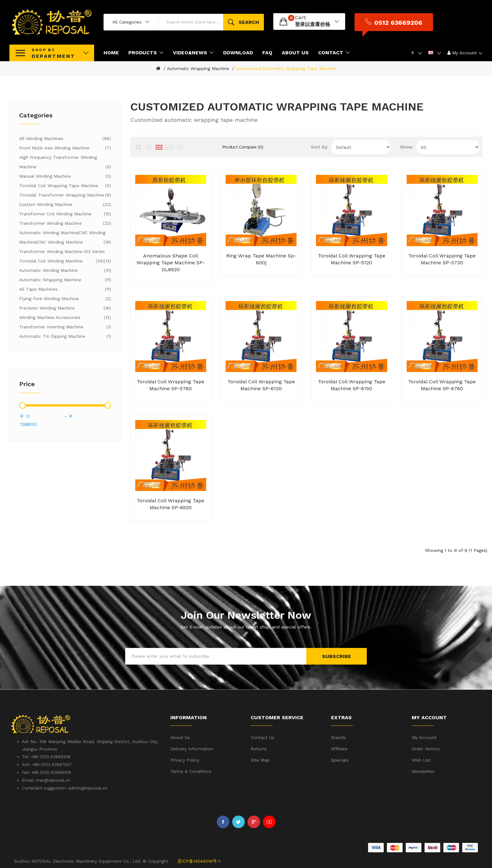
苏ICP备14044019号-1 (199, 861)
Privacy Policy (185, 760)
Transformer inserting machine (65, 327)
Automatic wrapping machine (198, 68)
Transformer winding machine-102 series (65, 253)
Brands (338, 737)
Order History (426, 749)
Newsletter (423, 771)
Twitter (238, 822)
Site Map (260, 760)
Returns (259, 749)
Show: (407, 147)
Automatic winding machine (65, 270)
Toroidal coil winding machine (61, 261)
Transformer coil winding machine (65, 214)
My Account (424, 737)
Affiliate (339, 749)
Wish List (421, 760)
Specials (340, 760)
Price (27, 384)
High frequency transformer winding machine (65, 163)
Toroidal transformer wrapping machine (65, 195)
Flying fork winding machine (65, 299)
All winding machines (65, 138)
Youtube (269, 822)
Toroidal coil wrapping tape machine (65, 186)
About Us (180, 737)
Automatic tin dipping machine (65, 336)
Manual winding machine (65, 176)
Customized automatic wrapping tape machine (286, 68)
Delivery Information (192, 749)
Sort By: (320, 147)
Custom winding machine (65, 204)
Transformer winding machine (65, 223)
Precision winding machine (65, 308)
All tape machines (65, 289)
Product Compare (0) (243, 147)
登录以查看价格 (313, 24)
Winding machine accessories (65, 317)
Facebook (223, 822)
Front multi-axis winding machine (65, 148)
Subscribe (337, 656)
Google (254, 822)
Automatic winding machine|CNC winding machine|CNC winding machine (65, 238)
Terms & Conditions (191, 771)
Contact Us (262, 737)
